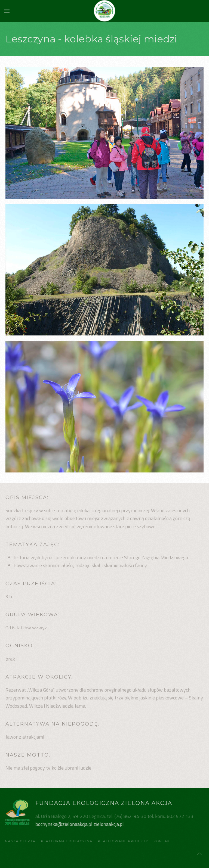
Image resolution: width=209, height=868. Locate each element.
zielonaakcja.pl (108, 824)
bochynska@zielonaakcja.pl (63, 824)
